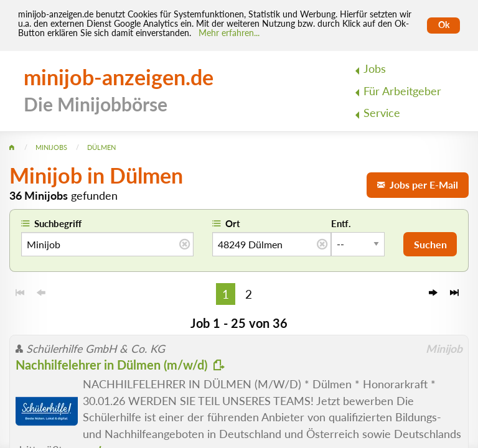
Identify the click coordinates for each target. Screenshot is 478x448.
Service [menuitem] (382, 113)
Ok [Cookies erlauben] (444, 25)
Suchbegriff (58, 223)
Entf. (341, 223)
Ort (233, 223)
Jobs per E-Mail (418, 184)
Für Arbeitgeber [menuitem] (402, 91)
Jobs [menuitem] (375, 69)
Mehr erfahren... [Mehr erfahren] (229, 33)
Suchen (430, 244)
